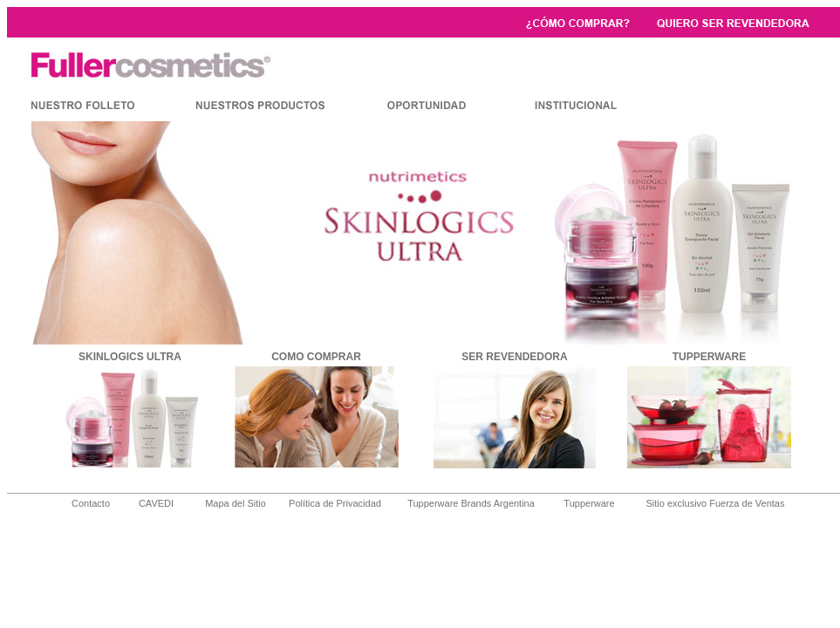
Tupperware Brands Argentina (471, 503)
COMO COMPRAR (316, 357)
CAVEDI (156, 503)
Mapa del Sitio (236, 503)
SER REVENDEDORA (514, 357)
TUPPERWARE (709, 357)
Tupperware (589, 503)
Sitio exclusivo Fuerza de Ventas (716, 503)
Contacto (91, 503)
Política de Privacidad (335, 503)
